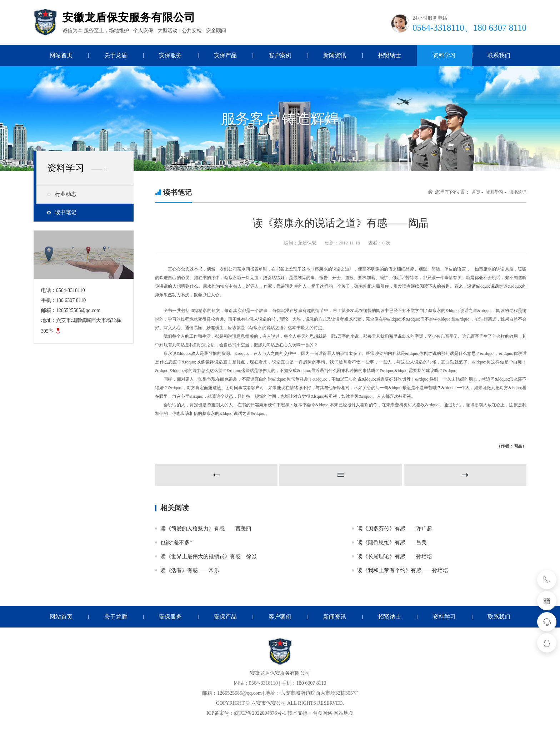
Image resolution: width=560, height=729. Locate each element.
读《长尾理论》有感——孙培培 (395, 556)
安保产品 (225, 617)
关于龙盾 (116, 617)
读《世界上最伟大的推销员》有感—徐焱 (209, 556)
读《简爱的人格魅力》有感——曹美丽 (206, 529)
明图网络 (322, 713)
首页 (476, 192)
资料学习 (495, 192)
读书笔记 (66, 212)
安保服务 (170, 617)
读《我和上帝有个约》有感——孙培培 (403, 570)
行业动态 (66, 194)
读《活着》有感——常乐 (190, 570)
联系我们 (499, 617)
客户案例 (280, 617)
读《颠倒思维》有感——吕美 (392, 542)
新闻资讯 (335, 617)
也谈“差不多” (176, 542)
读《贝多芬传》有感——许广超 (395, 529)
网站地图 (344, 713)
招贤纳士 (390, 617)
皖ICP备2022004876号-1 (260, 713)
